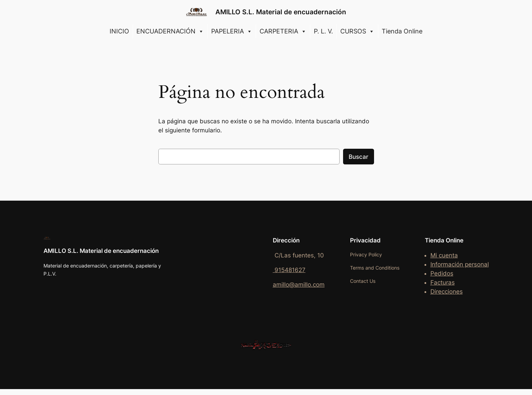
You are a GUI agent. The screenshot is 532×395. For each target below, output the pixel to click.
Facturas (443, 282)
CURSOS (357, 31)
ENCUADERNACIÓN (170, 31)
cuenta (448, 255)
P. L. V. (323, 31)
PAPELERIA (232, 31)
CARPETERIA (283, 31)
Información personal (460, 264)
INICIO (119, 31)
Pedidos (442, 273)
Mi (435, 255)
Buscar (359, 157)
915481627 (289, 270)
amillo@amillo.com (299, 285)
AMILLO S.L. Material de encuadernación (281, 12)
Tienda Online (402, 31)
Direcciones (447, 292)
